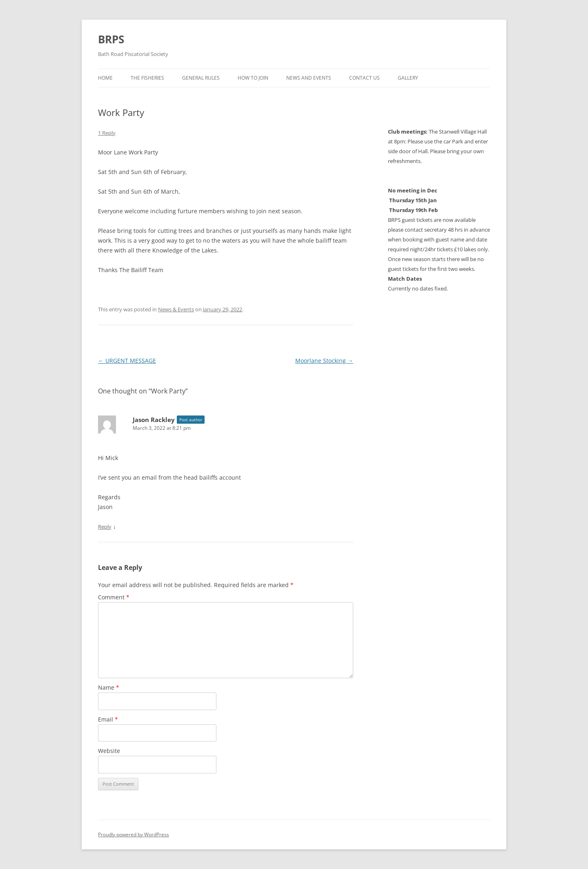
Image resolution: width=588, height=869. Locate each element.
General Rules (201, 78)
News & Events (176, 309)
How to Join (253, 78)
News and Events (309, 78)
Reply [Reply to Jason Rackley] (105, 527)
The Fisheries (147, 78)
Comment (114, 597)
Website (109, 751)
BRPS (111, 39)
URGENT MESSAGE (127, 361)
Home (105, 78)
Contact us (364, 78)
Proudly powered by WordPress (134, 834)
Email (108, 719)
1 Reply (107, 133)
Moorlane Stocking (324, 361)
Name (109, 687)
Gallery (408, 78)
